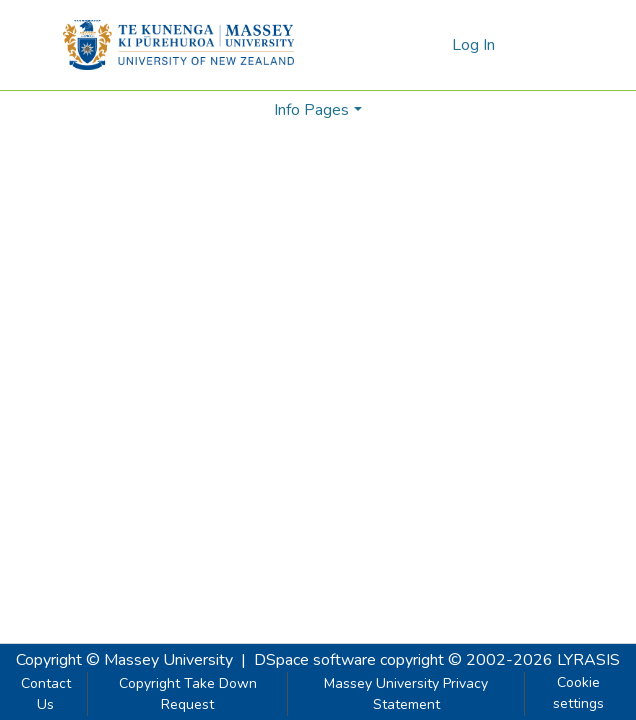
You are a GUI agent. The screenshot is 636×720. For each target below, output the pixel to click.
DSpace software (315, 660)
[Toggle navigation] (545, 45)
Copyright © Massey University (124, 660)
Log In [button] (474, 45)
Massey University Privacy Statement (406, 694)
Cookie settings (578, 693)
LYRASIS (588, 660)
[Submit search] (404, 45)
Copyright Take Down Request (188, 694)
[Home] (178, 45)
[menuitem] (433, 45)
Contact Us (46, 694)
